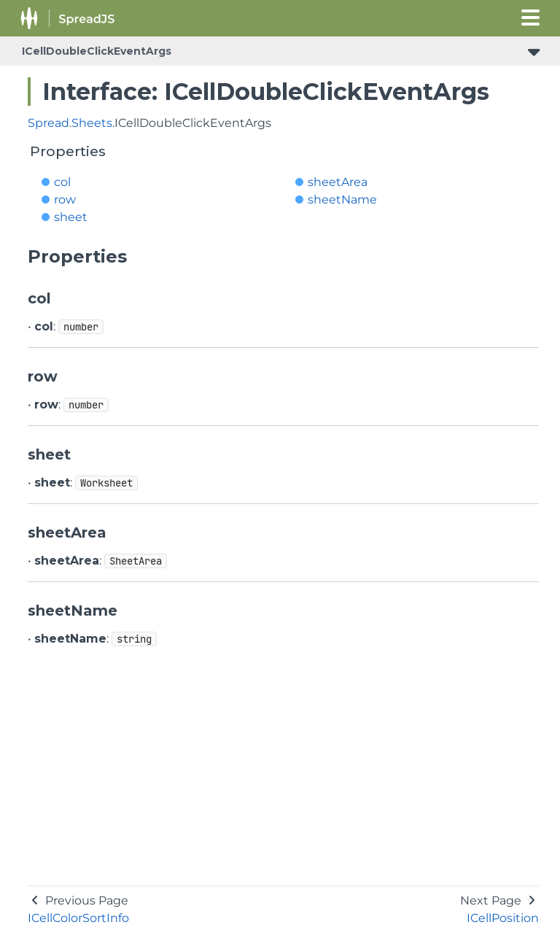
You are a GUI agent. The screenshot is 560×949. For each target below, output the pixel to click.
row (65, 200)
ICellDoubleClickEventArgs (97, 51)
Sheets (92, 123)
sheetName (342, 200)
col (62, 182)
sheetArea (338, 182)
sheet (71, 217)
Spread (48, 123)
